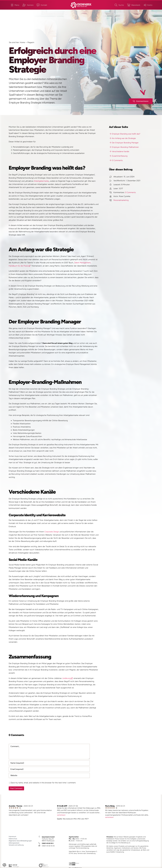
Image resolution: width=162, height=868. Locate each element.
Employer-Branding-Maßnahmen (124, 147)
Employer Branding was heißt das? (125, 134)
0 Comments (116, 160)
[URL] (49, 775)
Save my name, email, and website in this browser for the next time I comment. (43, 783)
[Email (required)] (49, 769)
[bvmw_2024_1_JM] (44, 864)
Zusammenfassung (118, 156)
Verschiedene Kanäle (119, 151)
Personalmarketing (121, 200)
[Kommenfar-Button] (141, 101)
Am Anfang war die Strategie (123, 138)
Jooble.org (66, 678)
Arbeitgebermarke (41, 181)
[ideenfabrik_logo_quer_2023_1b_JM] (81, 3)
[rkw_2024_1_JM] (14, 865)
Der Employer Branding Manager (124, 143)
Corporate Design (52, 532)
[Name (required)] (49, 763)
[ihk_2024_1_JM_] (74, 863)
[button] (4, 866)
